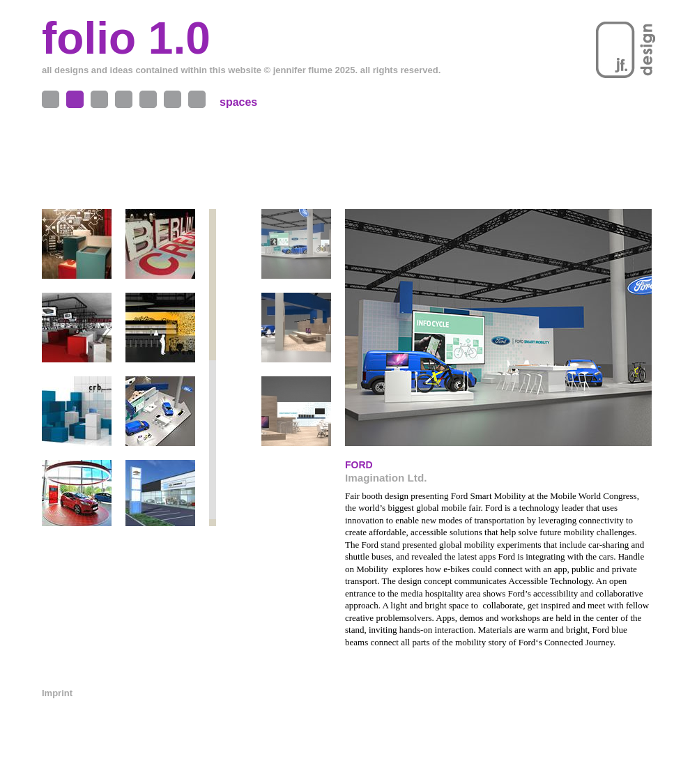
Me (148, 99)
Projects (99, 99)
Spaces (75, 99)
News (197, 99)
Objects (51, 99)
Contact (173, 99)
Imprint (57, 693)
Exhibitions (124, 99)
